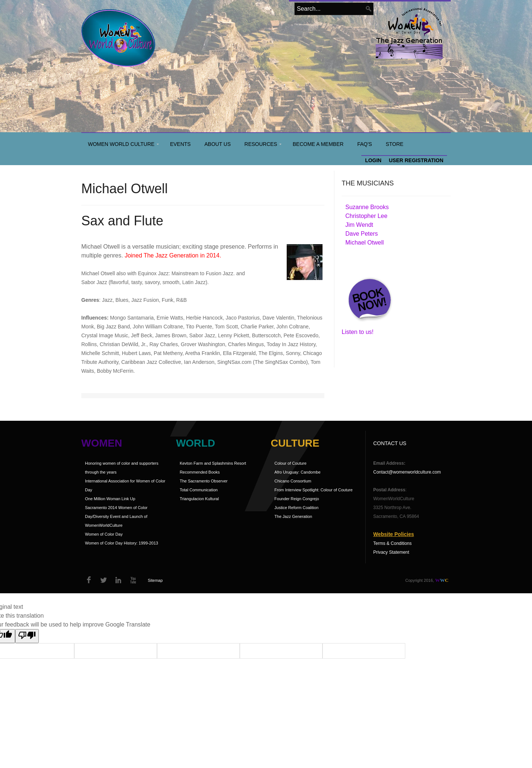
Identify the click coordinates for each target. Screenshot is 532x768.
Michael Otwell (365, 243)
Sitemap (155, 580)
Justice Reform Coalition (296, 508)
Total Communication (199, 490)
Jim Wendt (359, 225)
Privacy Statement (391, 552)
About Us (217, 144)
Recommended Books (199, 472)
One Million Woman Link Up (110, 499)
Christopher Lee (366, 216)
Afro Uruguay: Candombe (298, 472)
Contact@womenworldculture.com (407, 472)
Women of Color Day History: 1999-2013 (122, 543)
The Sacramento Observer (204, 481)
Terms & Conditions (392, 543)
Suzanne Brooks (367, 207)
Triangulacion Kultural (199, 499)
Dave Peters (362, 234)
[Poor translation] (27, 636)
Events (180, 144)
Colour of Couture (291, 463)
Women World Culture (121, 144)
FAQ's (365, 144)
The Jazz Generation (293, 516)
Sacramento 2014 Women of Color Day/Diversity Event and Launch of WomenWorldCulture (116, 516)
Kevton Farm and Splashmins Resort (213, 463)
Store (395, 144)
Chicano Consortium (293, 481)
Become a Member (318, 144)
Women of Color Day (104, 534)
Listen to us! (358, 332)
